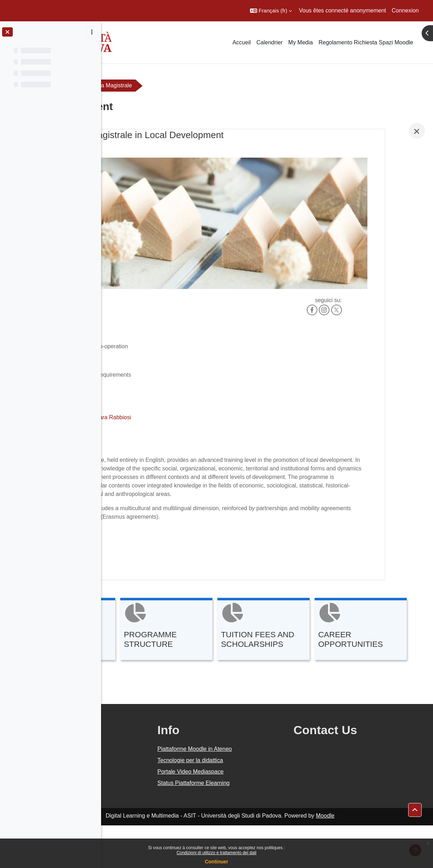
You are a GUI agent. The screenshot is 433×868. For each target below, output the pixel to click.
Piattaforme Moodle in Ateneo (257, 791)
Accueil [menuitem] (242, 42)
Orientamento (132, 85)
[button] (271, 11)
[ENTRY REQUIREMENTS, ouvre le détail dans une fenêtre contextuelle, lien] (163, 606)
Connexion (406, 10)
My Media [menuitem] (301, 42)
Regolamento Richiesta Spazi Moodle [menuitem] (366, 42)
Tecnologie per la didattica (253, 803)
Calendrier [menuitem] (270, 42)
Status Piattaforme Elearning (256, 826)
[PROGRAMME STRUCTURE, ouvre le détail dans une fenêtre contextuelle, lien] (260, 606)
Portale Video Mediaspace (253, 814)
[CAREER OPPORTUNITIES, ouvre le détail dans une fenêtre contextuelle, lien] (163, 673)
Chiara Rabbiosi (205, 384)
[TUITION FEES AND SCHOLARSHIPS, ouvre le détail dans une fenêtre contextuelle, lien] (357, 606)
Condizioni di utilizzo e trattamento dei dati (216, 853)
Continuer (216, 862)
